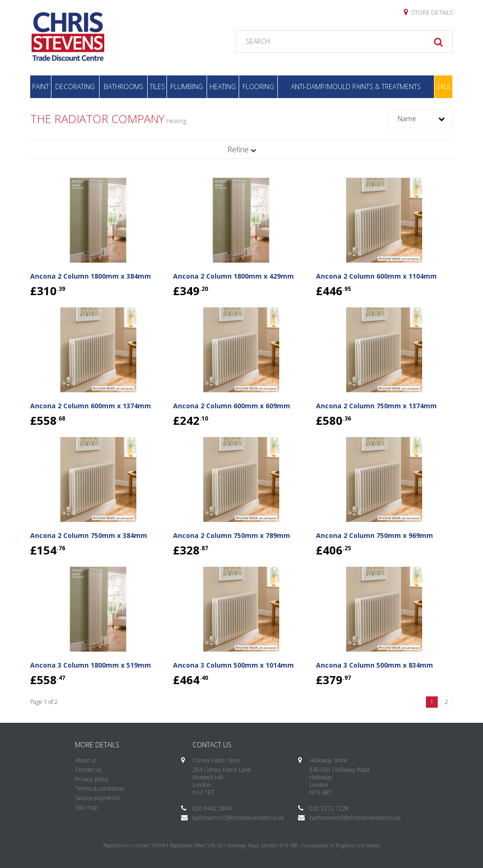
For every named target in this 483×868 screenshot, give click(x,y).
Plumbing (187, 87)
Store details (428, 12)
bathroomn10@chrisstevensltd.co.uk (238, 818)
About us (86, 760)
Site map (86, 807)
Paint (41, 87)
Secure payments (97, 798)
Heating (223, 87)
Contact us (88, 770)
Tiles (157, 87)
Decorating (75, 87)
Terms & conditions (99, 789)
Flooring (258, 87)
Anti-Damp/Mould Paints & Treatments (356, 87)
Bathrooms (124, 87)
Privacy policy (92, 779)
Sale (444, 87)
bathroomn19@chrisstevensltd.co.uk (355, 818)
